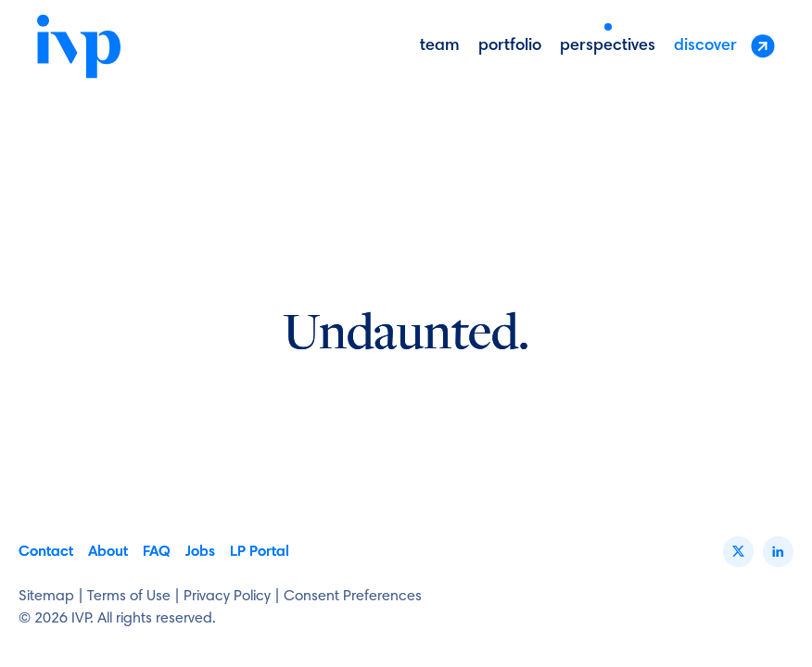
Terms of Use (129, 597)
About (108, 552)
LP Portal (260, 552)
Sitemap (46, 597)
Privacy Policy (227, 597)
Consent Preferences (353, 597)
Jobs (200, 552)
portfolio (510, 46)
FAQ (157, 552)
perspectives (608, 46)
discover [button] (724, 46)
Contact (46, 552)
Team (440, 46)
